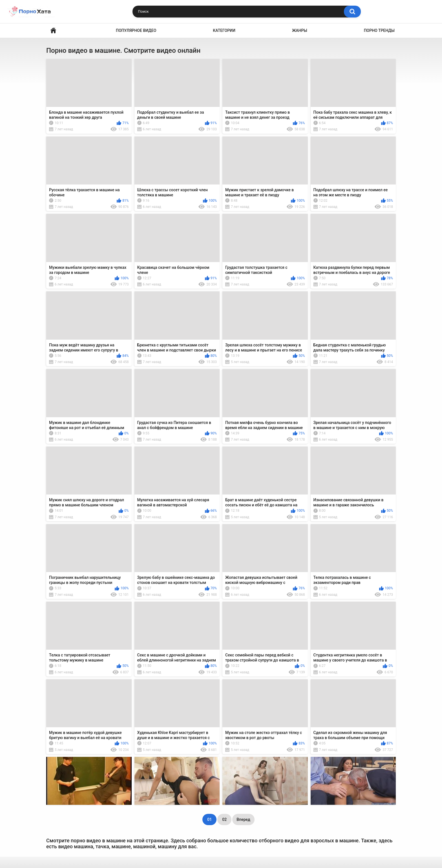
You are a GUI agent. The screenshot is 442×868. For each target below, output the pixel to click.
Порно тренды (379, 30)
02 (224, 819)
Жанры (300, 30)
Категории (224, 30)
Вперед (243, 819)
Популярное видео (136, 30)
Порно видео (53, 31)
